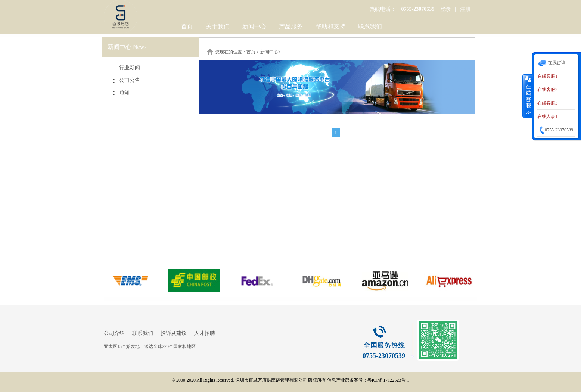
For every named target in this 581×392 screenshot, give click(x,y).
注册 (465, 9)
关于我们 (218, 26)
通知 (124, 92)
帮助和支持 (330, 26)
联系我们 (370, 26)
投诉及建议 (174, 333)
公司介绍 (114, 333)
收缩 (528, 96)
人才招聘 (205, 333)
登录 (445, 9)
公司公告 (130, 80)
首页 (187, 26)
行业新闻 (130, 68)
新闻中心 (254, 26)
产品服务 (291, 26)
